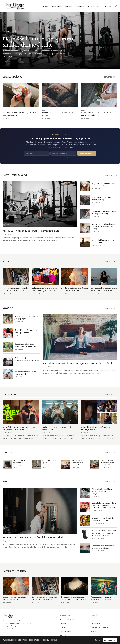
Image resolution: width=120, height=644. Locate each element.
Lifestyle (80, 6)
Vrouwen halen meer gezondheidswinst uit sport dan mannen (104, 240)
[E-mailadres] (63, 153)
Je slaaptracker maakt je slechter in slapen (102, 199)
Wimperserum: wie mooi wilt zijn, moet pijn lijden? (104, 547)
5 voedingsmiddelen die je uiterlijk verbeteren (103, 519)
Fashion (69, 6)
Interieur (108, 6)
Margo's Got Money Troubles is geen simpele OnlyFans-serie (19, 428)
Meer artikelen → (110, 77)
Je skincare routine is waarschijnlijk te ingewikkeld (34, 537)
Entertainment (94, 6)
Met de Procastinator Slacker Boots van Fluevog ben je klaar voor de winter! (104, 533)
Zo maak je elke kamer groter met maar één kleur (108, 463)
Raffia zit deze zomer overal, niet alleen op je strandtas (44, 289)
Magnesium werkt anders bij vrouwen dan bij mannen (104, 185)
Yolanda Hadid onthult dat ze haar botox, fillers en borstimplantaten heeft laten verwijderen (104, 506)
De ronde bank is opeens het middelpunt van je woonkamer (50, 464)
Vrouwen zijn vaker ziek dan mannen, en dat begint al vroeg (104, 226)
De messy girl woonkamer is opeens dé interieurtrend (77, 464)
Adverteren (95, 631)
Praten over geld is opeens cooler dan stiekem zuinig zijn (27, 359)
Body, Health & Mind (68, 619)
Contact (94, 619)
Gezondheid (57, 6)
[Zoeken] (116, 6)
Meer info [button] (53, 640)
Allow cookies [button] (110, 640)
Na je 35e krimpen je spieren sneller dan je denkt (32, 231)
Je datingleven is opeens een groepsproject (26, 317)
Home (46, 6)
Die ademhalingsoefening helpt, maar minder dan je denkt (78, 363)
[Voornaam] (37, 153)
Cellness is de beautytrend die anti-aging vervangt (104, 212)
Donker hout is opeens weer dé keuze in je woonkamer (19, 464)
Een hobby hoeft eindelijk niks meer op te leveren (27, 331)
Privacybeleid (96, 623)
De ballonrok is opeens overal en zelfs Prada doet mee (104, 289)
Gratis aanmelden (87, 153)
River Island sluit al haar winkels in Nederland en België (102, 491)
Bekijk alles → (111, 175)
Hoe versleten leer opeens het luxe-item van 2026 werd (16, 289)
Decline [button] (98, 640)
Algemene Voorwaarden (100, 627)
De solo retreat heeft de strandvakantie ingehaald (25, 345)
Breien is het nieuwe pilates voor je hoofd (26, 373)
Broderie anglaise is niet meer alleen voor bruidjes (75, 289)
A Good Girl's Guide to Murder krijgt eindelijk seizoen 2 (97, 428)
